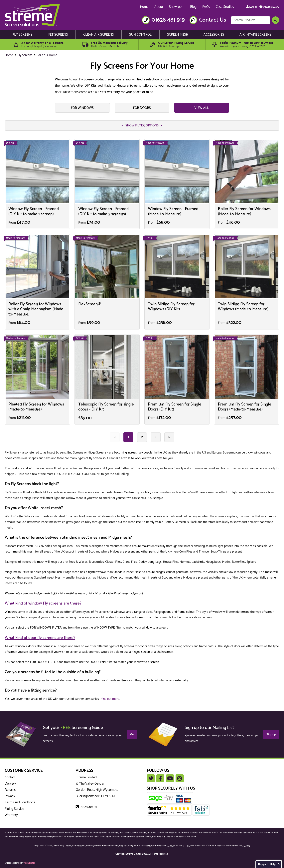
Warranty (11, 815)
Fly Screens (22, 35)
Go (132, 734)
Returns (10, 790)
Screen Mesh (178, 35)
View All (202, 108)
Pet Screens (58, 35)
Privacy (10, 796)
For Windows (82, 108)
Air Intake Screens (255, 35)
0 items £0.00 (269, 7)
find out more (110, 699)
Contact (10, 777)
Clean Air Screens (99, 35)
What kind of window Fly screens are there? (43, 603)
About (159, 7)
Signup (271, 734)
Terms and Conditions (20, 802)
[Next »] (169, 437)
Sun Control (140, 35)
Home (144, 7)
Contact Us (213, 20)
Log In (252, 7)
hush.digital (29, 863)
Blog (193, 7)
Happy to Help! (267, 864)
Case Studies (225, 7)
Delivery (10, 784)
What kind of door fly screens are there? (40, 638)
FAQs (206, 7)
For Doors (142, 108)
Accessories (214, 35)
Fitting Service (14, 809)
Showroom (177, 7)
